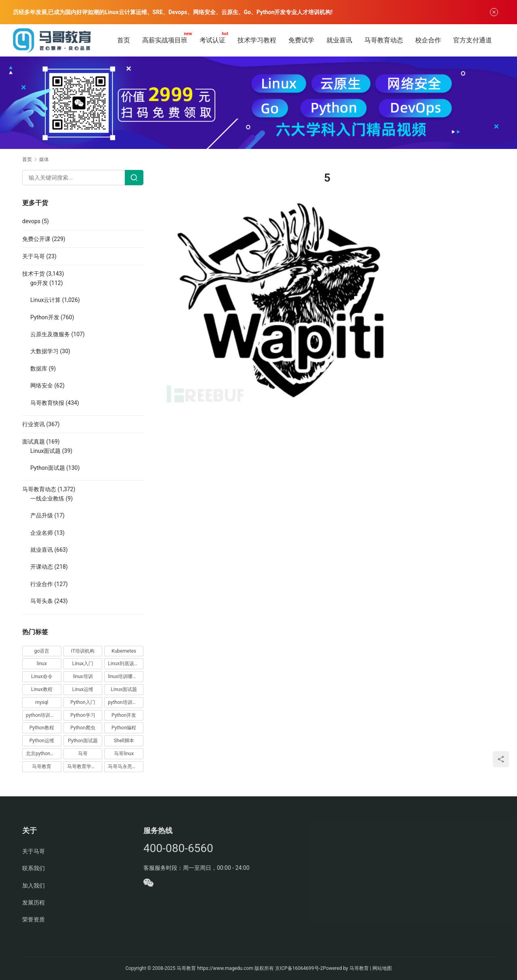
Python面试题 (48, 468)
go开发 (39, 283)
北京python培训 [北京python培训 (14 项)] (43, 754)
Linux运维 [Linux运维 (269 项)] (83, 689)
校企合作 (428, 40)
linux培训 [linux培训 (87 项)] (83, 676)
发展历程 (34, 903)
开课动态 (42, 567)
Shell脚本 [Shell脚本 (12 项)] (124, 741)
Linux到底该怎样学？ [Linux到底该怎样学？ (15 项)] (126, 664)
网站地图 (382, 968)
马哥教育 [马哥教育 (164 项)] (42, 766)
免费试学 (301, 40)
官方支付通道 (473, 40)
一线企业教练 (47, 498)
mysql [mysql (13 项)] (42, 702)
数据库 (39, 369)
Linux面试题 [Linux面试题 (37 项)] (124, 689)
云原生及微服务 (50, 334)
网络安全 (42, 385)
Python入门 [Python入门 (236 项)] (83, 702)
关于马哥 (34, 256)
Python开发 (45, 317)
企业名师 (42, 533)
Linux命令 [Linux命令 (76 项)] (42, 676)
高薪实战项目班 (165, 40)
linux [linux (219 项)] (42, 664)
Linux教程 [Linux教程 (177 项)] (42, 689)
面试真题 (34, 442)
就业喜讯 (339, 40)
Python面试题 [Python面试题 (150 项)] (83, 741)
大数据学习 (44, 351)
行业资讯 (34, 424)
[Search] (134, 178)
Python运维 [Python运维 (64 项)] (42, 741)
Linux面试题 (45, 451)
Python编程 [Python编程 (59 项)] (124, 728)
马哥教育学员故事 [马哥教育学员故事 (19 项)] (85, 766)
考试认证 (212, 40)
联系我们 (34, 868)
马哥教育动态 (384, 40)
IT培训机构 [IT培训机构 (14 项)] (83, 651)
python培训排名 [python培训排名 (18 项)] (43, 715)
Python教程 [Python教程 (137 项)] (42, 728)
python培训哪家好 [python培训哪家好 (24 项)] (126, 702)
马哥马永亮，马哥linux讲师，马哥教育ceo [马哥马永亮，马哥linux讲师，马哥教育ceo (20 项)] (126, 766)
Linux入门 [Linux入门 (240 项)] (83, 664)
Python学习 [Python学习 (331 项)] (83, 715)
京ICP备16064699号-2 (299, 968)
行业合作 (42, 584)
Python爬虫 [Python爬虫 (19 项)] (83, 728)
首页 (124, 40)
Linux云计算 (45, 300)
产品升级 (42, 515)
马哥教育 (186, 968)
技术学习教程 (257, 40)
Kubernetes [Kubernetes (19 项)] (124, 651)
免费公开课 (36, 239)
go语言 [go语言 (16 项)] (42, 651)
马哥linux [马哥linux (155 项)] (124, 754)
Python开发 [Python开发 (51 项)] (124, 715)
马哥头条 (42, 601)
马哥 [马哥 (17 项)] (83, 754)
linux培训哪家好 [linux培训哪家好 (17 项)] (125, 676)
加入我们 (34, 886)
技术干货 (34, 274)
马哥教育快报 (47, 403)
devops (31, 221)
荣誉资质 (34, 919)
